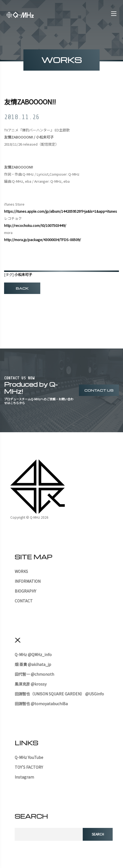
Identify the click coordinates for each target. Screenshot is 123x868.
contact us (99, 390)
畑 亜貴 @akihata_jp (33, 664)
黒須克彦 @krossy (31, 684)
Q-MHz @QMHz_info (33, 654)
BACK (22, 288)
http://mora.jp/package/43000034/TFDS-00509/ (42, 240)
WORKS (21, 571)
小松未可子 (23, 274)
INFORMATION (28, 581)
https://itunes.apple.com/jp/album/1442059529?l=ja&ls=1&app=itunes (61, 211)
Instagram (24, 777)
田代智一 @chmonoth (34, 674)
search (98, 834)
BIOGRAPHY (25, 591)
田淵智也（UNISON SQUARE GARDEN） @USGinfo (59, 694)
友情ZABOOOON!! (30, 102)
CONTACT (24, 601)
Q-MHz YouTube (29, 757)
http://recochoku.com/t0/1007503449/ (35, 225)
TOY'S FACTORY (29, 767)
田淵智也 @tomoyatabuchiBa (41, 704)
